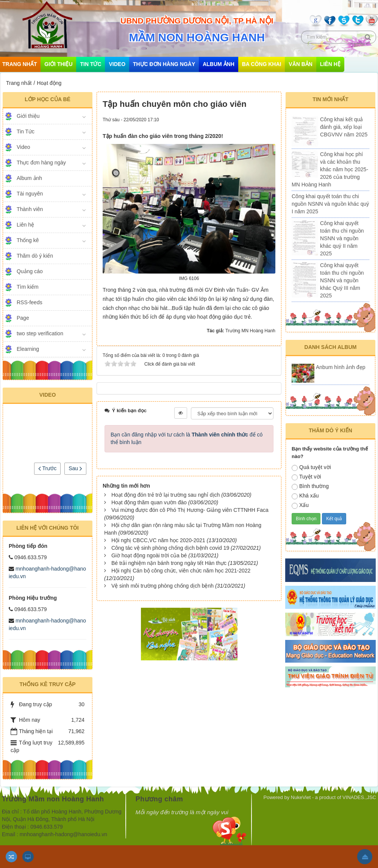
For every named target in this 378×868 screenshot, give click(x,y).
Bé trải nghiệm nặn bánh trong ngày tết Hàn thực (169, 563)
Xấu (300, 505)
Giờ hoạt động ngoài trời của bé (149, 555)
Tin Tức (91, 64)
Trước (47, 468)
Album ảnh (219, 64)
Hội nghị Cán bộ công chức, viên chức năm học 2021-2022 (181, 571)
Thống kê (28, 240)
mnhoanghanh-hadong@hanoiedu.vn (63, 834)
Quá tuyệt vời (311, 468)
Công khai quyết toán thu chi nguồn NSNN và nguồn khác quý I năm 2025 (330, 204)
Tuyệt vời (306, 477)
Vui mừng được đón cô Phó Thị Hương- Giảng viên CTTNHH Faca (190, 510)
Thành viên (30, 209)
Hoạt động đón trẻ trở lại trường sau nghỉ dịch (166, 495)
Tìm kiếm (28, 287)
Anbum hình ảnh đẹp (341, 367)
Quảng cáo (30, 271)
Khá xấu (305, 496)
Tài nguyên (30, 194)
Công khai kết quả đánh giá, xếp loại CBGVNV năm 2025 (344, 127)
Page (23, 318)
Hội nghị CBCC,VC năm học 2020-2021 (158, 540)
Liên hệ (330, 64)
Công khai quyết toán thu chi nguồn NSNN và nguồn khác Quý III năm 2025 (342, 280)
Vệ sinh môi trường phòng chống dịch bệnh (162, 586)
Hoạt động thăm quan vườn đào (149, 502)
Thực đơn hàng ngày (164, 64)
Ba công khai (262, 64)
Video (117, 64)
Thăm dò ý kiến (35, 256)
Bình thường (310, 486)
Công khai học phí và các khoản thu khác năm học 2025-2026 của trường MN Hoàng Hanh (330, 169)
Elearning (28, 349)
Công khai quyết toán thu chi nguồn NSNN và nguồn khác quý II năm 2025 (342, 238)
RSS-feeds (30, 302)
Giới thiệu (58, 64)
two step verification (40, 333)
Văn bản (301, 64)
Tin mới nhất (330, 99)
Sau (75, 468)
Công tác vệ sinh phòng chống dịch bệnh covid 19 (170, 548)
